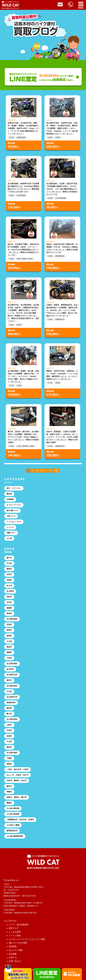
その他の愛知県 (61, 198)
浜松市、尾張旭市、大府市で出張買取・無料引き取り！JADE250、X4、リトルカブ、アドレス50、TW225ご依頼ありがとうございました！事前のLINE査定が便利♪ (62, 437)
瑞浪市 (9, 747)
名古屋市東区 (12, 686)
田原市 (9, 625)
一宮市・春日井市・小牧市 (25, 446)
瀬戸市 (9, 558)
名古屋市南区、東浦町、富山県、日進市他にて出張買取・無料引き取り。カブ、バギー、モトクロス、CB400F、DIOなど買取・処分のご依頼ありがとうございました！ (23, 376)
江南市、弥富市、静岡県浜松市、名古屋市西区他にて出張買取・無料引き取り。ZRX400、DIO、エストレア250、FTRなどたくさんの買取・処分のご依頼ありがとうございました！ (62, 310)
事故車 (9, 494)
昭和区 (9, 636)
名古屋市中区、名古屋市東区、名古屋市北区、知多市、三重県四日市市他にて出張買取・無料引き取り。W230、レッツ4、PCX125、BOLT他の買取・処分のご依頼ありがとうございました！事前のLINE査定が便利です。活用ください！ (23, 313)
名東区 (9, 580)
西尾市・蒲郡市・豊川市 (17, 797)
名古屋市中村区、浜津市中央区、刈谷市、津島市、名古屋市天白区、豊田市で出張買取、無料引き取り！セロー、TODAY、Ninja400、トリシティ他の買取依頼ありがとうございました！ (62, 128)
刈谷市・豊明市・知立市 (25, 259)
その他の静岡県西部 (15, 836)
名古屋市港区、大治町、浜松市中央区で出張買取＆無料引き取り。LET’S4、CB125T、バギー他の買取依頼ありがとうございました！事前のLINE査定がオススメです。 (62, 189)
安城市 (58, 383)
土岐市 (9, 725)
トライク (10, 527)
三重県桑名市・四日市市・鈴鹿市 (20, 820)
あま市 (9, 586)
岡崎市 (9, 792)
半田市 (9, 574)
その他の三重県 (13, 825)
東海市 (19, 325)
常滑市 (9, 630)
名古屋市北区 (12, 675)
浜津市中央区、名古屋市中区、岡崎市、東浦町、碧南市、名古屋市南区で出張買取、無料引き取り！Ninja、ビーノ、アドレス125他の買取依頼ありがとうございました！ (24, 128)
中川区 (9, 742)
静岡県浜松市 (21, 137)
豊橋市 (9, 803)
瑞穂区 (9, 652)
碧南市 (9, 569)
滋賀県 (9, 608)
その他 (11, 137)
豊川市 (9, 714)
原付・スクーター (14, 488)
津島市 (9, 764)
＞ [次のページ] (50, 471)
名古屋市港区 (12, 753)
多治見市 (10, 669)
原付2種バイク (12, 510)
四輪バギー (11, 533)
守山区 (9, 563)
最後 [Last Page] (56, 471)
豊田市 (9, 786)
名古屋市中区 (12, 697)
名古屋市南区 (21, 195)
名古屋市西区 (12, 719)
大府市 (9, 658)
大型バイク (11, 516)
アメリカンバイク (14, 522)
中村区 (58, 137)
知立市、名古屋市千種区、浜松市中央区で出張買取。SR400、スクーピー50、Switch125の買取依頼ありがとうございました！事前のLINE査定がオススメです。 (23, 250)
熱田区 (9, 708)
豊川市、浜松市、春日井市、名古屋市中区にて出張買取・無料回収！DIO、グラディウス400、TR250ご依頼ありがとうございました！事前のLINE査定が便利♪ (23, 437)
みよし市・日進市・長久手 (18, 775)
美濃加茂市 (11, 703)
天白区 (9, 602)
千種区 (9, 758)
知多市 (9, 597)
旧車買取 (10, 499)
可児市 (9, 691)
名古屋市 (10, 591)
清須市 (9, 647)
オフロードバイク (14, 505)
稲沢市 (9, 680)
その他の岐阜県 (13, 814)
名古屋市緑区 (12, 619)
